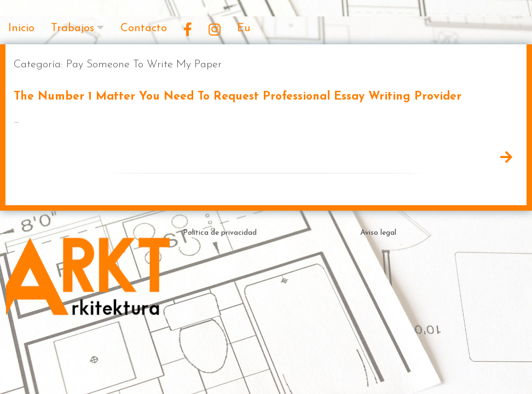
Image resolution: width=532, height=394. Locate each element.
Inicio (21, 28)
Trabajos (73, 28)
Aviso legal (378, 233)
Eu (244, 28)
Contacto (144, 28)
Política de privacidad (220, 233)
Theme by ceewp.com (296, 372)
